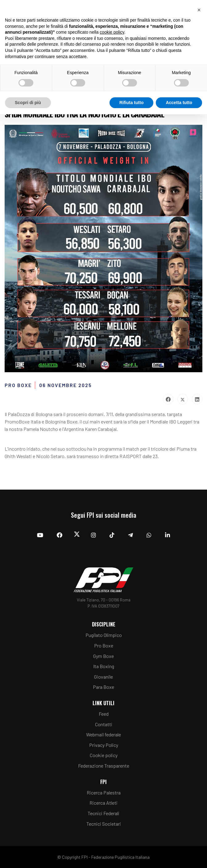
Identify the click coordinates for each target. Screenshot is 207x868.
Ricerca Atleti (103, 803)
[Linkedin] (168, 535)
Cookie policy (104, 755)
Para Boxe (103, 687)
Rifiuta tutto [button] (132, 103)
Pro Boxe (104, 645)
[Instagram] (93, 535)
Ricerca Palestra (104, 792)
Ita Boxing (104, 666)
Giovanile (103, 677)
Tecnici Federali (103, 813)
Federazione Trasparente (104, 766)
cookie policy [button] (112, 32)
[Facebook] (60, 535)
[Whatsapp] (149, 535)
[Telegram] (130, 535)
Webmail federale (103, 734)
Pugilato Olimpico (104, 635)
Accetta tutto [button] (179, 103)
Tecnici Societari (104, 824)
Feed (104, 714)
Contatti (104, 724)
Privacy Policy (104, 745)
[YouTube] (40, 535)
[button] (199, 10)
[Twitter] (77, 535)
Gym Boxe (103, 656)
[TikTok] (112, 535)
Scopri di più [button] (28, 103)
